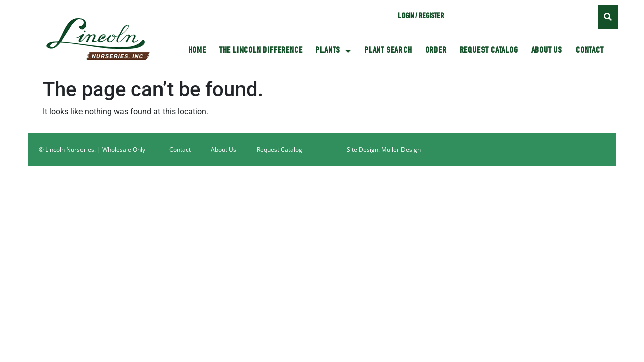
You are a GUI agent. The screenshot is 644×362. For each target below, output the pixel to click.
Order (436, 51)
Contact (590, 51)
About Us (547, 51)
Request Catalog (489, 51)
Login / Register (421, 17)
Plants (333, 51)
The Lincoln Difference (261, 51)
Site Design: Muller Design (384, 150)
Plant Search (388, 51)
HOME (197, 51)
